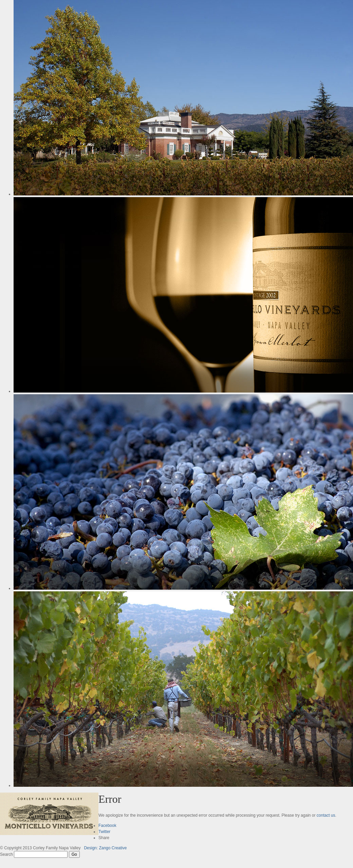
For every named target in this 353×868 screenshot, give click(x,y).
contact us (326, 815)
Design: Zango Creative (105, 848)
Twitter (104, 832)
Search (6, 854)
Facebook (107, 826)
